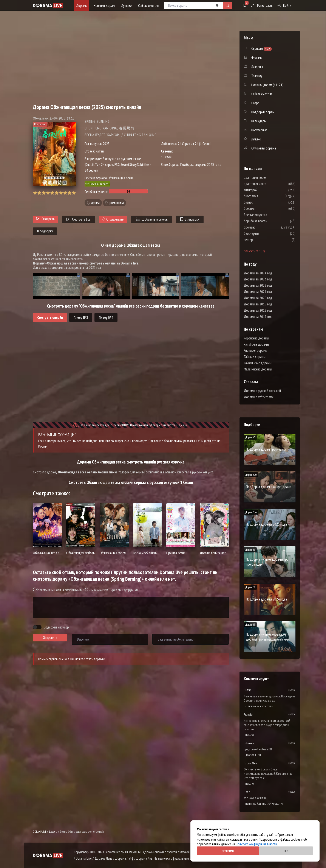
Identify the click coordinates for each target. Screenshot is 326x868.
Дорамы (82, 5)
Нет (286, 851)
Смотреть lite (78, 219)
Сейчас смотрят (149, 5)
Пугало (250, 735)
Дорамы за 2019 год (258, 304)
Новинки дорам (104, 5)
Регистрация (262, 5)
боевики (262, 208)
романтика (117, 203)
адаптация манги (268, 184)
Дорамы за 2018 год (258, 310)
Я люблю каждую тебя (259, 706)
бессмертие (264, 233)
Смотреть (46, 219)
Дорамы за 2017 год (258, 317)
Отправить (50, 638)
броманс (262, 227)
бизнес (261, 202)
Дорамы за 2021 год (258, 292)
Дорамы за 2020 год (258, 298)
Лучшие (126, 5)
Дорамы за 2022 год (258, 285)
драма (95, 203)
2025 (106, 144)
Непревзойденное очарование (264, 804)
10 (74, 193)
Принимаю (228, 851)
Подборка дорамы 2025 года (201, 164)
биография (264, 196)
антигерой (263, 190)
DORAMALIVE (40, 832)
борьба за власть (268, 221)
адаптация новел (268, 177)
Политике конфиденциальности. (257, 844)
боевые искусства (268, 215)
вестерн (262, 240)
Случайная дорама (264, 148)
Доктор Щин (253, 755)
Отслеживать (113, 219)
